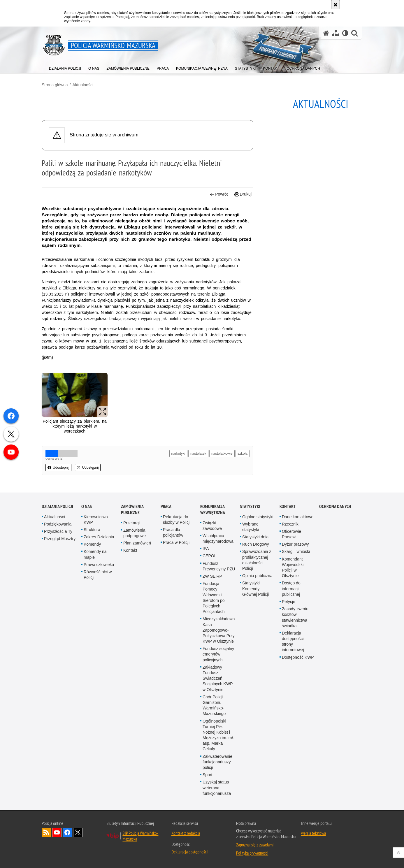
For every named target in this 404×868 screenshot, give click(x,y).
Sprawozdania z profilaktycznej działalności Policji (257, 560)
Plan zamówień (137, 543)
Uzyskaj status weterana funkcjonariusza (217, 788)
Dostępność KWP (298, 657)
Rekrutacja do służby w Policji (177, 520)
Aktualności (83, 85)
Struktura (92, 530)
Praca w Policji (176, 542)
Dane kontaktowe (298, 517)
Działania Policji (57, 506)
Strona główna (55, 85)
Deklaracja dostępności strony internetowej (293, 642)
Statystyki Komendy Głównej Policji (255, 588)
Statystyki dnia (255, 537)
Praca (166, 506)
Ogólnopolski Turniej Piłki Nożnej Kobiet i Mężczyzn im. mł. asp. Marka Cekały (218, 735)
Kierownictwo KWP (96, 520)
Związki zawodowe (212, 526)
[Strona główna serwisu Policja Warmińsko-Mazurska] (326, 33)
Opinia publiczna (257, 576)
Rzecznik (290, 524)
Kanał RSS (46, 832)
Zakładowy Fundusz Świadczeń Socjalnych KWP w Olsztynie (218, 678)
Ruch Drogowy (256, 544)
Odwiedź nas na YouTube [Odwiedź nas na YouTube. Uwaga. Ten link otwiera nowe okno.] (57, 832)
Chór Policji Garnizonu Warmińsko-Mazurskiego (214, 705)
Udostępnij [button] (58, 468)
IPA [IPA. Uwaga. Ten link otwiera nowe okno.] (206, 549)
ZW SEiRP (212, 576)
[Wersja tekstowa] (345, 33)
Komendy (92, 544)
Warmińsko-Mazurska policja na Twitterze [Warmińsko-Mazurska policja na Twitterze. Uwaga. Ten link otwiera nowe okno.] (78, 832)
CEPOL (209, 556)
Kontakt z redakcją (186, 833)
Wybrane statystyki (251, 527)
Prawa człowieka (99, 565)
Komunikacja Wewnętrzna (213, 509)
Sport (207, 775)
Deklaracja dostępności (189, 852)
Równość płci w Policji (98, 575)
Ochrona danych (335, 506)
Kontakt (130, 550)
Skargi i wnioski (296, 551)
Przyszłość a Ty (58, 531)
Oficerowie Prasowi (291, 534)
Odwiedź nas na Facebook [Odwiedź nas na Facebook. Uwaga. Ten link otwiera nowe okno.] (67, 832)
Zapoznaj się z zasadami (255, 845)
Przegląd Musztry (60, 539)
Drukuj (243, 194)
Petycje (289, 602)
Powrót (219, 194)
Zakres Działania (99, 537)
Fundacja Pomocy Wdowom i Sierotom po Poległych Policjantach (214, 598)
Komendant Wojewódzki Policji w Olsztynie (293, 567)
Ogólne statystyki (258, 517)
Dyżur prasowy (295, 544)
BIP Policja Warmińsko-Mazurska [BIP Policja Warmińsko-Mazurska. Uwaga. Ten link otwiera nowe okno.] (140, 836)
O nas (87, 506)
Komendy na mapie (95, 554)
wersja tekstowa (313, 833)
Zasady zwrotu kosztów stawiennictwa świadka (295, 617)
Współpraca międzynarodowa (218, 538)
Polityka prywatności (252, 853)
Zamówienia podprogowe (135, 533)
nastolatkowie (222, 454)
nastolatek (198, 454)
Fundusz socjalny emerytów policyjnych (218, 654)
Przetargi (131, 523)
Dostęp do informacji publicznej (291, 588)
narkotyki (178, 454)
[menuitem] (65, 67)
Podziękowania (58, 524)
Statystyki (250, 506)
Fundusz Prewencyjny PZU (219, 566)
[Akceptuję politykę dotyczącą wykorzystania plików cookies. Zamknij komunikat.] (336, 5)
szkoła (243, 454)
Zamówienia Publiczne (132, 509)
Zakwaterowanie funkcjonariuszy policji (217, 762)
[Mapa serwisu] (336, 33)
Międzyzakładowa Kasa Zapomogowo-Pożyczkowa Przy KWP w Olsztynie (219, 630)
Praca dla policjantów (173, 532)
